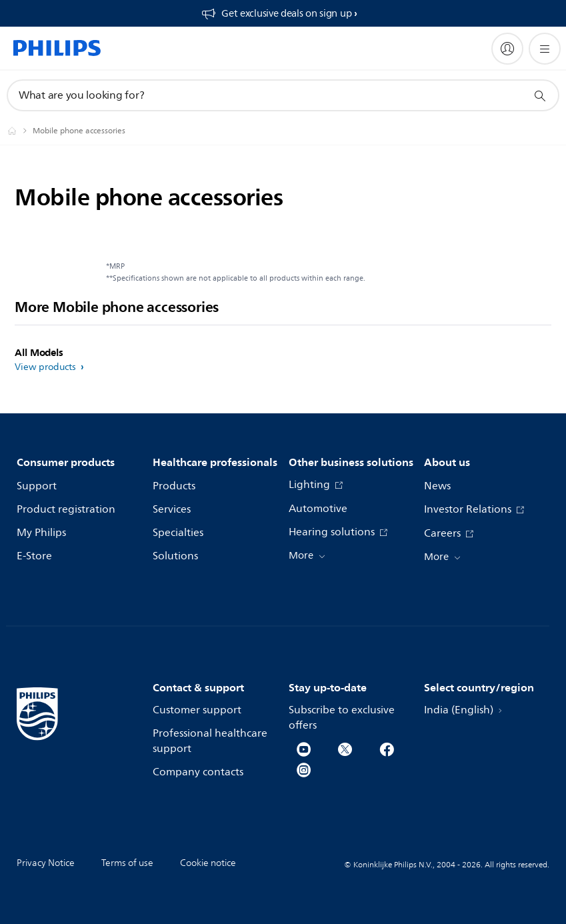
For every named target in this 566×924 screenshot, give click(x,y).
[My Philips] (507, 49)
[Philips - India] (20, 131)
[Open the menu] (545, 49)
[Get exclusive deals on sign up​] (279, 13)
